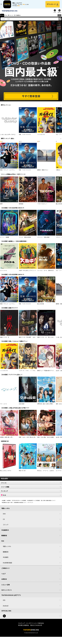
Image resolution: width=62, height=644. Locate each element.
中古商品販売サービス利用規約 (34, 502)
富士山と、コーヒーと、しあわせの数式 (47, 472)
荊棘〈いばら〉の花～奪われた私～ (28, 439)
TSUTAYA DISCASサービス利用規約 (19, 502)
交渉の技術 (22, 405)
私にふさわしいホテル (6, 472)
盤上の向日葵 (41, 305)
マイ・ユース (4, 405)
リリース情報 (31, 488)
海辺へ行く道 (22, 472)
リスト (55, 14)
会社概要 (4, 502)
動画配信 (4, 537)
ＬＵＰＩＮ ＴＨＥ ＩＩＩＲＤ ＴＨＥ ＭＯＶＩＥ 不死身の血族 (36, 372)
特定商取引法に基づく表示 (7, 504)
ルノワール (59, 472)
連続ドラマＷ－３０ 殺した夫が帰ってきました (49, 339)
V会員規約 (9, 502)
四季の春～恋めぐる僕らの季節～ (46, 405)
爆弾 (1, 205)
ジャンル (31, 484)
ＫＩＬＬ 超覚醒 (5, 239)
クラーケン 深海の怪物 (43, 239)
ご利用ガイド (6, 570)
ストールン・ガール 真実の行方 (46, 272)
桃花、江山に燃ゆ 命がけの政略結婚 (47, 439)
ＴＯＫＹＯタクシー (42, 205)
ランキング (31, 492)
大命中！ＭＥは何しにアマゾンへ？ (28, 272)
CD (8, 17)
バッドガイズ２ (41, 136)
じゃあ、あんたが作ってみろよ (8, 136)
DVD (3, 17)
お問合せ (4, 581)
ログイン (59, 14)
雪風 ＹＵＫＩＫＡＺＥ (25, 136)
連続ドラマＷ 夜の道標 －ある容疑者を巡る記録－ (32, 339)
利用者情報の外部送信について (20, 504)
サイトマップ (30, 504)
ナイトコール (4, 272)
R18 (59, 17)
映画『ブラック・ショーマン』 (8, 171)
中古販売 (6, 559)
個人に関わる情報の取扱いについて (48, 502)
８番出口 (58, 171)
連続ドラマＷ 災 (5, 339)
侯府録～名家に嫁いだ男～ (7, 439)
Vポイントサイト (7, 592)
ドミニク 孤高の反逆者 (25, 239)
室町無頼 (21, 205)
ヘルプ (3, 575)
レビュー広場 (6, 586)
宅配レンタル (7, 548)
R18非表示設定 (7, 564)
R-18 (31, 497)
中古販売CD (22, 17)
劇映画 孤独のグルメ (43, 171)
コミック (14, 17)
